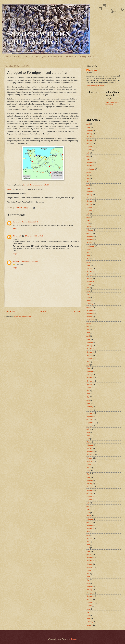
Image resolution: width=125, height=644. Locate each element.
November (90, 140)
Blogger (74, 639)
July (88, 153)
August (89, 150)
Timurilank (17, 236)
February (90, 130)
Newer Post (10, 312)
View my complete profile (96, 86)
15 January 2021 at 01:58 (29, 261)
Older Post (76, 312)
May (88, 159)
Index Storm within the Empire (112, 103)
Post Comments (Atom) (23, 317)
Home (43, 312)
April (88, 124)
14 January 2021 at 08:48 (29, 222)
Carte (9, 189)
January (89, 134)
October (89, 143)
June (88, 156)
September (90, 147)
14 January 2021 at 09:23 (34, 236)
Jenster (16, 222)
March (89, 127)
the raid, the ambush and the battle (36, 185)
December (90, 137)
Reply (15, 228)
